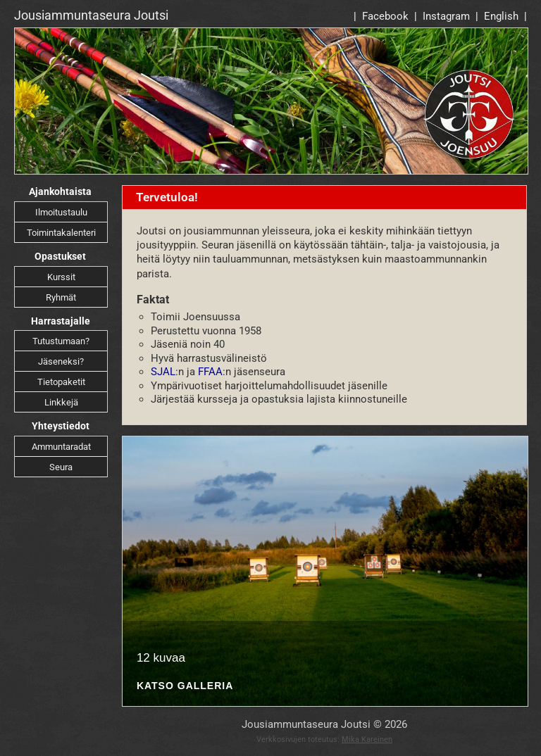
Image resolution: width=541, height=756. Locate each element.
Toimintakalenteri (61, 233)
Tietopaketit (61, 382)
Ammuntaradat (61, 447)
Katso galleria (185, 686)
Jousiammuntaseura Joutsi (91, 15)
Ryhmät (61, 297)
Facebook (385, 16)
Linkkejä (61, 402)
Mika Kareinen (367, 739)
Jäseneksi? (61, 361)
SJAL (163, 372)
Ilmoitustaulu (61, 212)
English (501, 16)
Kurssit (61, 277)
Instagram (446, 16)
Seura (61, 467)
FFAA (210, 372)
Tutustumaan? (61, 341)
